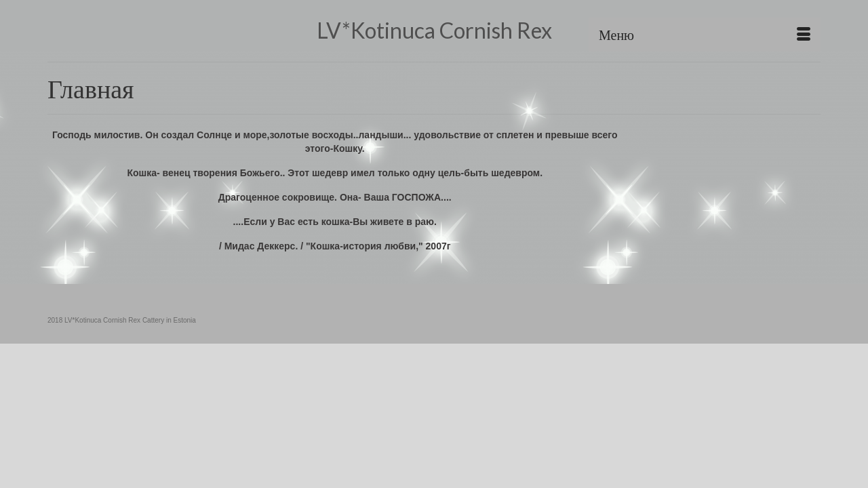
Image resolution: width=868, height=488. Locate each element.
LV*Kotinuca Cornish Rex (434, 30)
